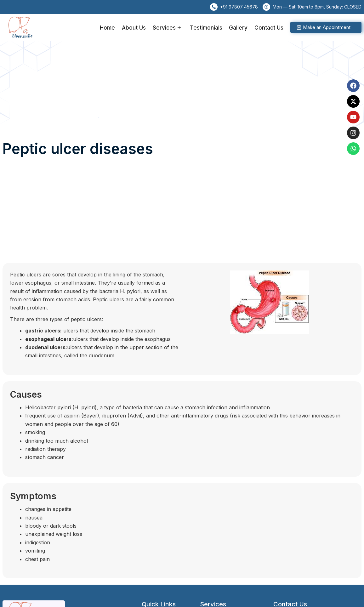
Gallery (239, 27)
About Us (136, 27)
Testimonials (207, 27)
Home (111, 27)
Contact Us (269, 27)
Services (169, 27)
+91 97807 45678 (239, 7)
